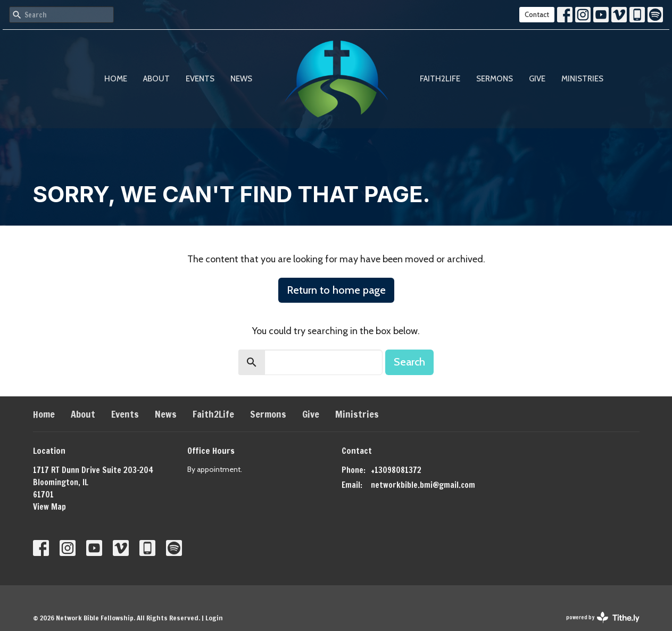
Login (214, 618)
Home (116, 79)
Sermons (495, 79)
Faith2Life (440, 79)
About (156, 79)
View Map (49, 507)
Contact (537, 14)
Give (537, 79)
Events (200, 79)
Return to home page (336, 290)
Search (409, 362)
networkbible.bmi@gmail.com (423, 485)
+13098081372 (396, 470)
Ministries (582, 79)
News (241, 79)
